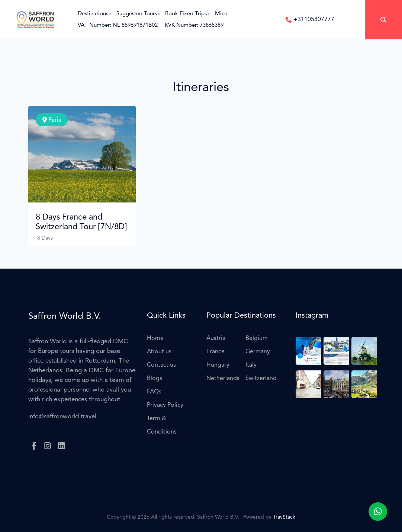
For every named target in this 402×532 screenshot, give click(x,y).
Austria (216, 338)
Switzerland (261, 379)
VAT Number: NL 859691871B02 (118, 25)
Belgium (257, 338)
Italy (251, 365)
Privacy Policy (165, 405)
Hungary (218, 365)
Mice (221, 14)
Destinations (94, 14)
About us (159, 352)
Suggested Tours (138, 14)
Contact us (161, 365)
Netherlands (223, 379)
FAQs (154, 392)
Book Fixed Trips (187, 14)
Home (155, 338)
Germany (258, 352)
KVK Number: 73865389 (194, 25)
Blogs (155, 379)
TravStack (284, 517)
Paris (52, 120)
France (216, 352)
